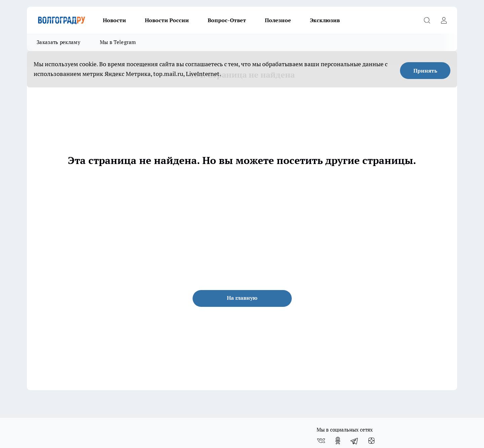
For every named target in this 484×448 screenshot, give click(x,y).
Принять (425, 71)
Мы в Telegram (118, 42)
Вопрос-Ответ (227, 20)
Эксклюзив (325, 20)
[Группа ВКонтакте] (321, 441)
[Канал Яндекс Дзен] (371, 441)
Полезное (278, 20)
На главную (242, 298)
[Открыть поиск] (427, 20)
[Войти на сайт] (444, 20)
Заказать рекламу (58, 42)
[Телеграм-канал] (355, 441)
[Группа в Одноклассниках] (338, 441)
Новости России (167, 20)
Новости (114, 20)
